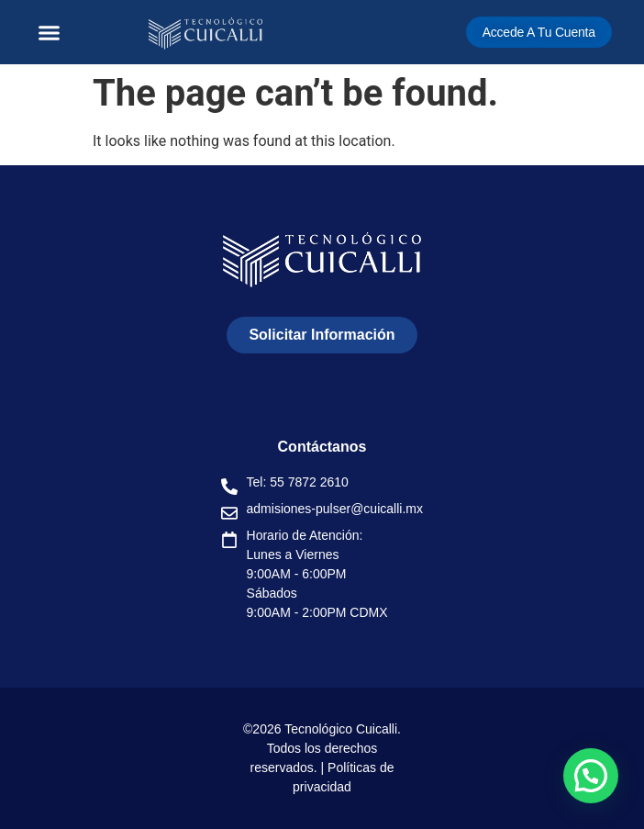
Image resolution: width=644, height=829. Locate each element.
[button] (50, 32)
